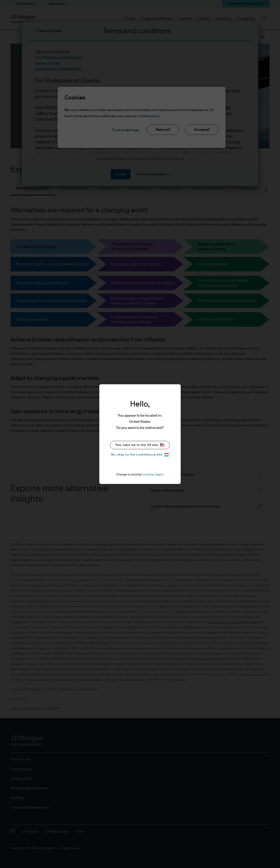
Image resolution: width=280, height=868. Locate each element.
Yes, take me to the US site (140, 445)
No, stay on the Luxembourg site (140, 455)
